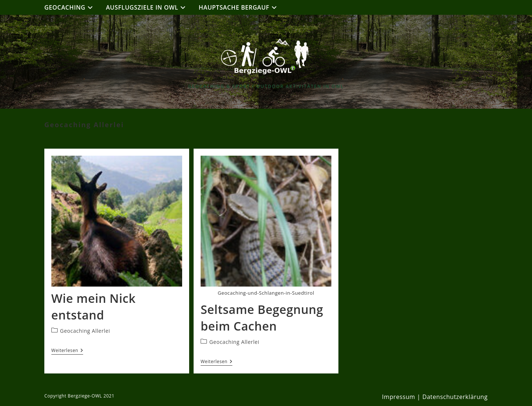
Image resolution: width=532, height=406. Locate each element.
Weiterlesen (67, 351)
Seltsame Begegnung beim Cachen (262, 318)
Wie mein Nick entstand (93, 307)
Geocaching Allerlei (85, 331)
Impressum (399, 397)
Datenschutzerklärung (455, 397)
